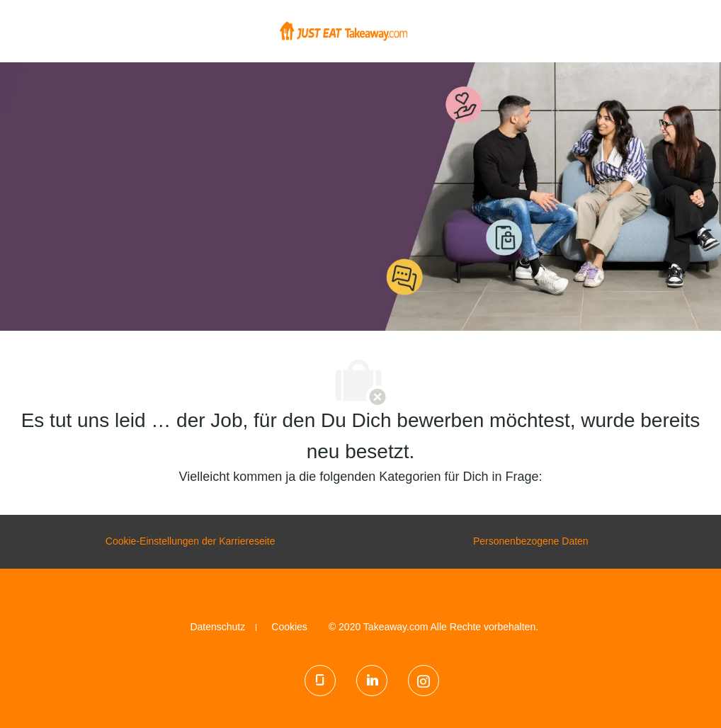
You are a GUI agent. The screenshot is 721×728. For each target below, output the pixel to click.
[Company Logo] (344, 30)
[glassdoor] (320, 681)
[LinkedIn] (372, 681)
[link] (217, 627)
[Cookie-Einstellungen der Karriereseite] (191, 542)
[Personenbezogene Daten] (531, 542)
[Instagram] (424, 681)
